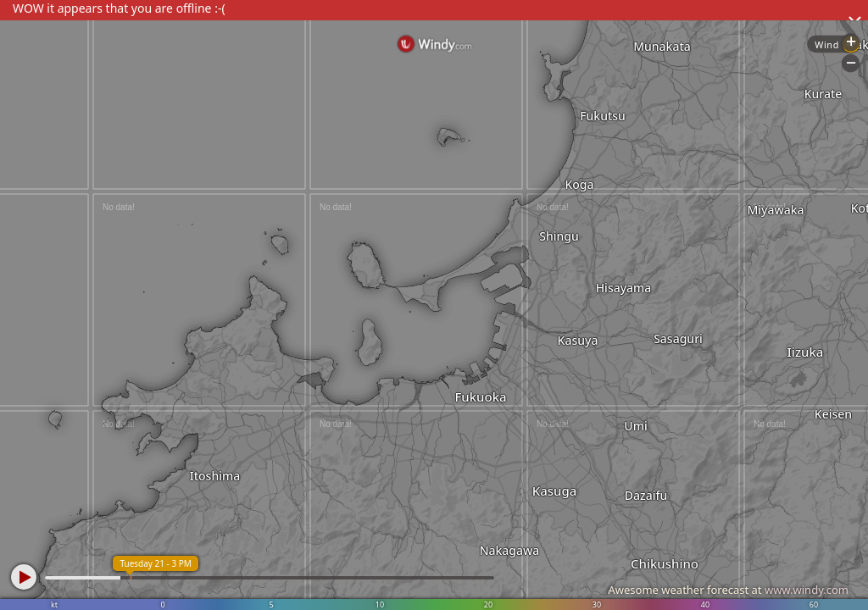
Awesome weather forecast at (728, 590)
